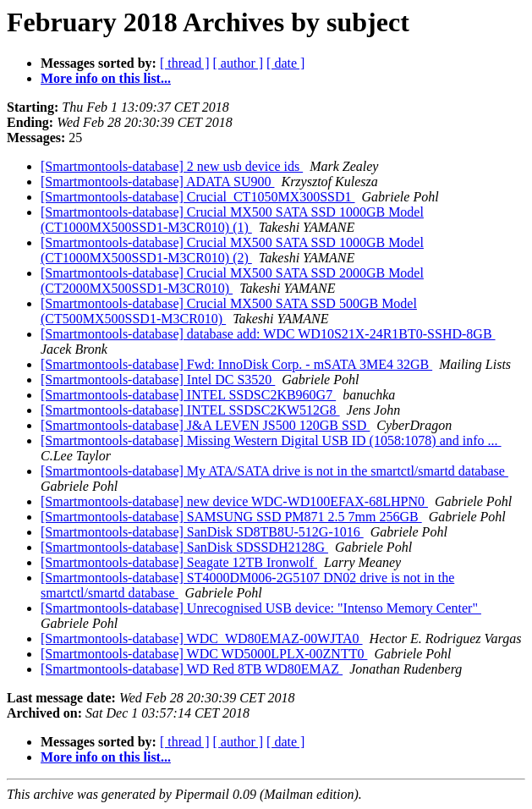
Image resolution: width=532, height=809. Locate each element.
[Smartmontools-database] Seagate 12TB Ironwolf (179, 562)
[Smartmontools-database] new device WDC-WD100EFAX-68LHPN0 (234, 501)
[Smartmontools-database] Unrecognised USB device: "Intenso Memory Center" (261, 608)
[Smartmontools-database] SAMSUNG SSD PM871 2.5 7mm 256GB (231, 517)
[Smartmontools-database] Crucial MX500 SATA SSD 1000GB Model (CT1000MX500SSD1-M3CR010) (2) (232, 250)
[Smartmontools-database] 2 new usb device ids (172, 166)
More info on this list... (106, 78)
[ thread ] (185, 63)
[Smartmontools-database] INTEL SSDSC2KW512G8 (190, 410)
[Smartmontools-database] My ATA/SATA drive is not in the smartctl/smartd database (274, 471)
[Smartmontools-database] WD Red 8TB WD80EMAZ (192, 669)
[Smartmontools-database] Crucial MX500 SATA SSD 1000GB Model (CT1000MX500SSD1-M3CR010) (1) (232, 220)
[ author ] (239, 63)
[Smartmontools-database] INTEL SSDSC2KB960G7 (188, 395)
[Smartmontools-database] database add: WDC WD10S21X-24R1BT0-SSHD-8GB (268, 334)
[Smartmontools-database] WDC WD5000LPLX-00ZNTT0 (204, 654)
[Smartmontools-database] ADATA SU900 (157, 182)
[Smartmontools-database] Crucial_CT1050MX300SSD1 (198, 197)
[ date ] (285, 63)
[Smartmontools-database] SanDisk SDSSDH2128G (184, 547)
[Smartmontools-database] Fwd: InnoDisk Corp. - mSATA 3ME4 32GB (236, 364)
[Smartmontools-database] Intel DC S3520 (158, 380)
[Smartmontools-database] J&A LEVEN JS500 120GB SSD (205, 425)
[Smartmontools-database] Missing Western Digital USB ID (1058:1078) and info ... (271, 440)
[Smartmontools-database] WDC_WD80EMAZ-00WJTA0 (202, 638)
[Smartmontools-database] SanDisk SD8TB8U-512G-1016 (202, 532)
